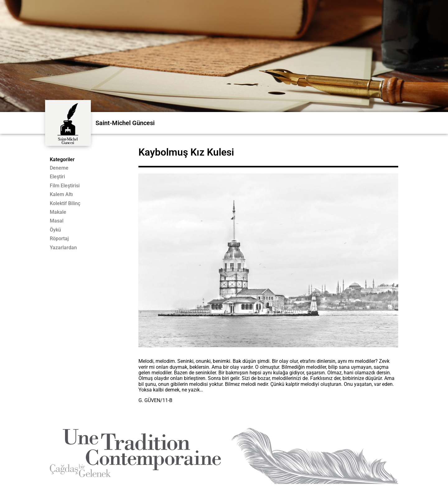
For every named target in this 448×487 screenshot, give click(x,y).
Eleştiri (57, 177)
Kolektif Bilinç (65, 204)
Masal (57, 221)
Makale (58, 212)
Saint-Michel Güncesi (125, 123)
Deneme (59, 168)
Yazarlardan (63, 248)
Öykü (55, 230)
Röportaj (59, 239)
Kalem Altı (61, 194)
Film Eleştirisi (65, 186)
